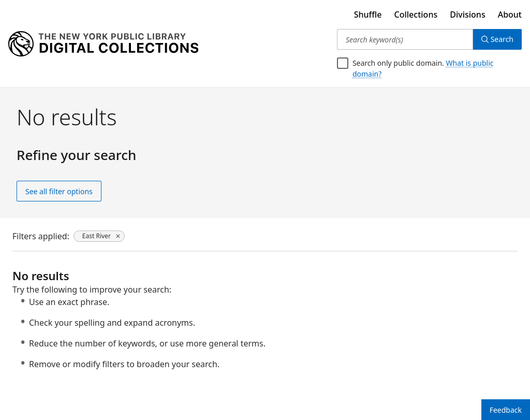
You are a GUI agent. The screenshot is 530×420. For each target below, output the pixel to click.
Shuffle (368, 15)
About (510, 15)
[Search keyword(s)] (405, 39)
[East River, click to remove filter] (99, 236)
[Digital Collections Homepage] (103, 44)
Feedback (506, 410)
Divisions (467, 15)
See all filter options (59, 191)
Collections (416, 15)
